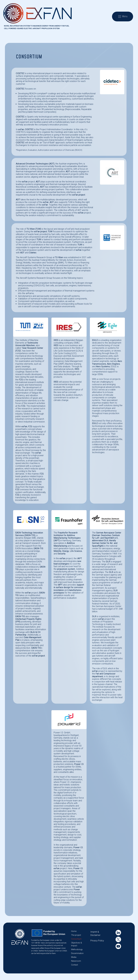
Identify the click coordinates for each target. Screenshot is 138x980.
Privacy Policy (97, 941)
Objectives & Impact (77, 944)
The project (76, 935)
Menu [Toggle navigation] (123, 17)
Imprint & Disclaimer (95, 933)
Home (74, 931)
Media (74, 957)
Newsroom (76, 961)
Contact (75, 965)
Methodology (77, 950)
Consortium (76, 939)
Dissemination (77, 953)
